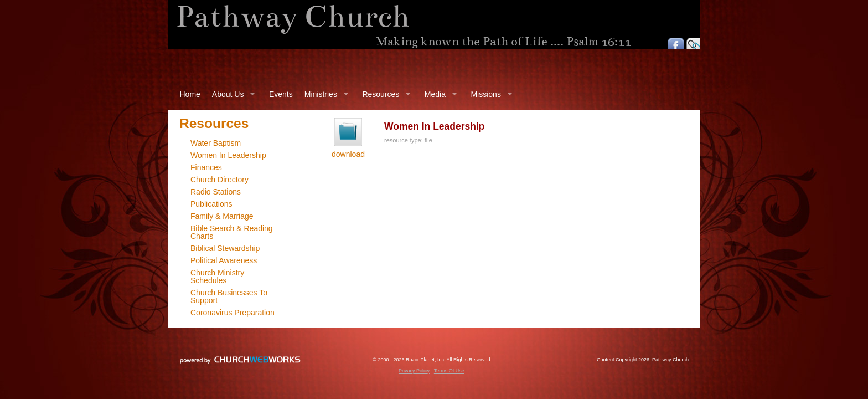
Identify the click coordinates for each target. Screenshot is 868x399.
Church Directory (219, 180)
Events (281, 94)
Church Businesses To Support (229, 296)
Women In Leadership (228, 155)
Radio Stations (216, 192)
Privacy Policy (414, 371)
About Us (228, 94)
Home (190, 94)
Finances (206, 167)
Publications (211, 204)
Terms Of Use (449, 371)
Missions (485, 94)
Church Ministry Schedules (217, 277)
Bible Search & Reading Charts (232, 232)
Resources (381, 94)
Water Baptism (216, 143)
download (348, 154)
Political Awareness (224, 260)
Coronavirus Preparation (232, 313)
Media (435, 94)
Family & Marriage (222, 216)
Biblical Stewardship (225, 248)
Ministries (321, 94)
